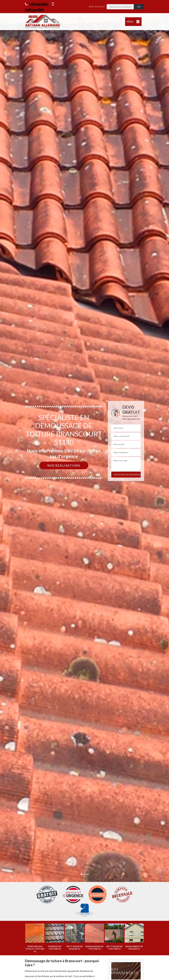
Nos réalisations (64, 465)
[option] (84, 490)
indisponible (37, 4)
